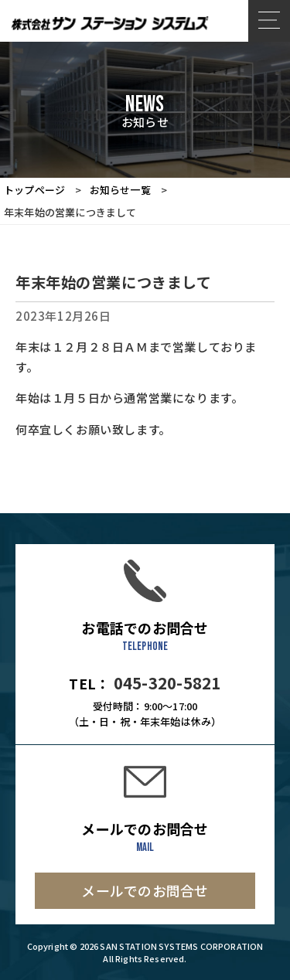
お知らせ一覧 (120, 190)
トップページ (34, 190)
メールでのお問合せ (145, 890)
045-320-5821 (167, 682)
